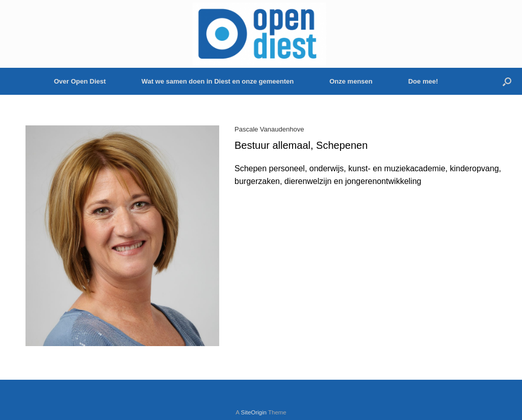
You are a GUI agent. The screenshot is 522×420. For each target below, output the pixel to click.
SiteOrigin (254, 412)
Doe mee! (423, 81)
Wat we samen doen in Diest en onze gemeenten (218, 81)
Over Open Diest (80, 81)
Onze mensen (351, 81)
